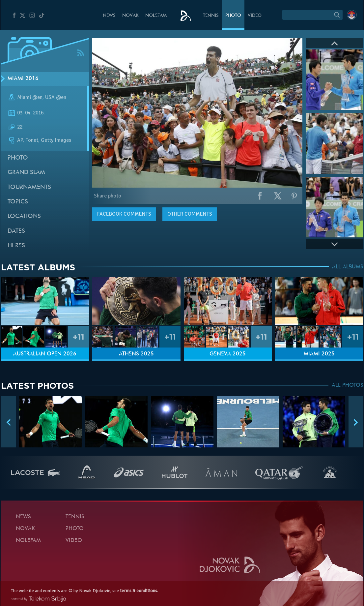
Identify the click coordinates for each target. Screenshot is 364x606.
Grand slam (26, 173)
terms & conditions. (139, 591)
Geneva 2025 (228, 354)
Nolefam (156, 16)
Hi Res (16, 246)
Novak (130, 16)
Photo (233, 16)
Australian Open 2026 (45, 354)
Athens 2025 (136, 354)
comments (124, 214)
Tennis (211, 16)
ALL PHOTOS (348, 385)
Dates (16, 231)
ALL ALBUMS (348, 267)
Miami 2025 (319, 354)
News (109, 16)
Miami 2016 (23, 79)
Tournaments (29, 187)
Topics (18, 202)
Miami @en (30, 97)
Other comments (190, 214)
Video (255, 16)
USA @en (56, 97)
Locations (24, 216)
